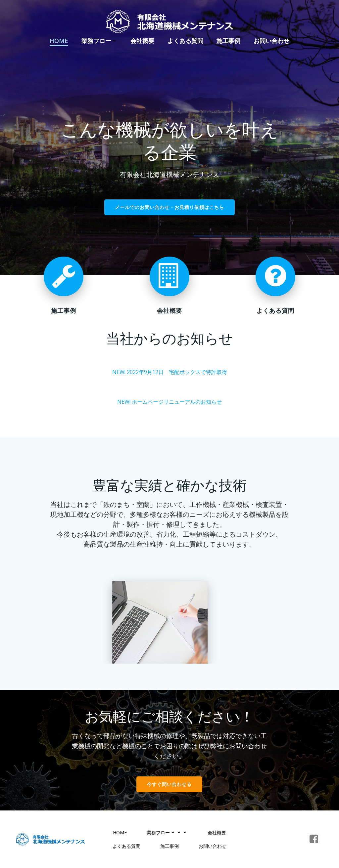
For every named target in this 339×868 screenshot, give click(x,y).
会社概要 (142, 41)
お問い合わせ (271, 41)
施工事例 (228, 41)
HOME (59, 41)
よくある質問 (185, 41)
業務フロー (99, 41)
